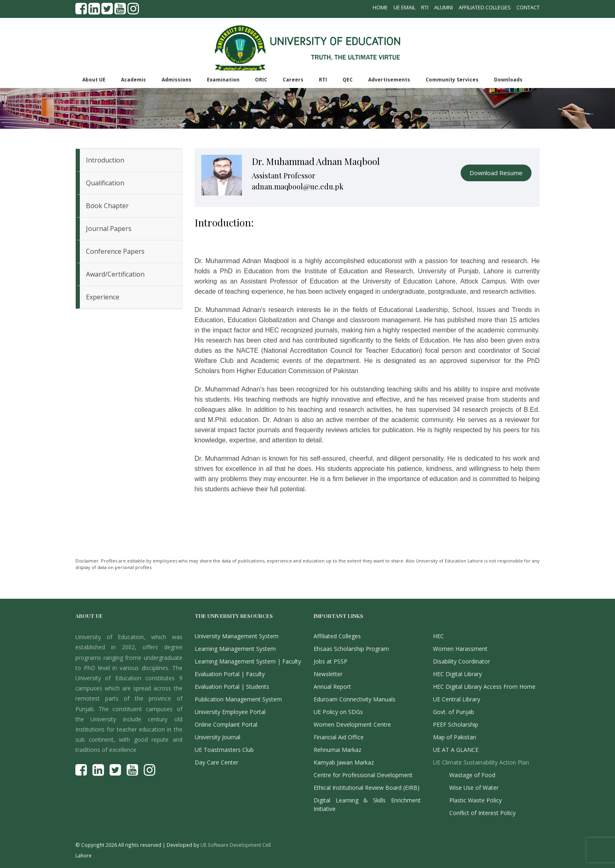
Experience (103, 297)
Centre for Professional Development (363, 775)
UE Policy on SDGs (338, 712)
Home (380, 7)
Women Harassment (460, 649)
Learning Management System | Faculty (248, 661)
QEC (348, 80)
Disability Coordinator (461, 661)
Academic (134, 80)
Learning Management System (235, 649)
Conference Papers (115, 251)
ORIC (261, 80)
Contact (528, 7)
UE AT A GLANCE (456, 750)
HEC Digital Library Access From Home (484, 687)
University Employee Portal (230, 712)
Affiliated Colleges (485, 7)
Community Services (452, 80)
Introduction (105, 160)
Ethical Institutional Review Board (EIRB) (367, 788)
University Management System (237, 636)
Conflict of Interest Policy (482, 813)
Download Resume (496, 173)
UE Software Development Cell (236, 845)
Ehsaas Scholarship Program (351, 649)
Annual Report (332, 687)
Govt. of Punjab (454, 712)
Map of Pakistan (455, 737)
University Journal (217, 737)
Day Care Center (216, 762)
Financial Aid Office (339, 737)
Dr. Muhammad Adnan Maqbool (316, 161)
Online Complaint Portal (226, 724)
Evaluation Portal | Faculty (230, 674)
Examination (223, 80)
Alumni (444, 7)
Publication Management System (238, 699)
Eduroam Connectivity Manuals (355, 699)
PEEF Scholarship (456, 724)
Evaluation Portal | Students (232, 687)
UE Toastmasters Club (224, 750)
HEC (438, 636)
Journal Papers (109, 229)
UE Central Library (457, 699)
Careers (293, 80)
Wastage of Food (472, 775)
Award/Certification (115, 274)
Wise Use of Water (474, 788)
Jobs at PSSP (331, 661)
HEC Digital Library (457, 674)
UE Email (404, 7)
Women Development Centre (352, 724)
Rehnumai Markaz (337, 750)
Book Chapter (107, 206)
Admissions (177, 80)
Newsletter (328, 674)
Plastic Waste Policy (476, 800)
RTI (425, 7)
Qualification (105, 183)
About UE (94, 80)
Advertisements (389, 80)
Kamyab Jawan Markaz (344, 762)
